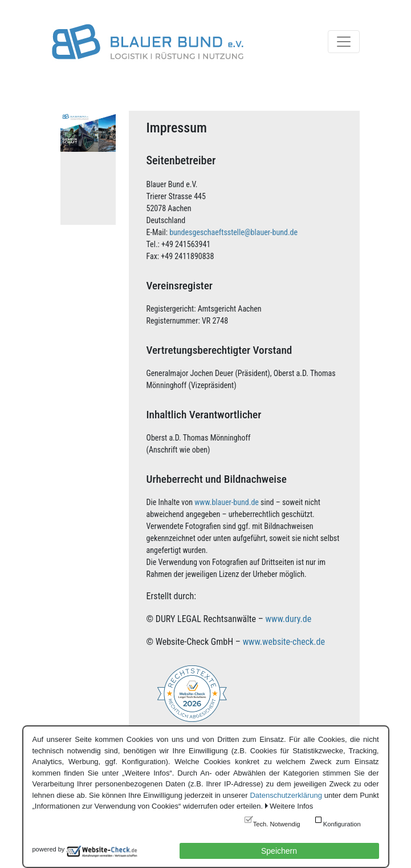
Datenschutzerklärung (286, 795)
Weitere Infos (291, 806)
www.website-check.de (284, 642)
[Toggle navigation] (344, 42)
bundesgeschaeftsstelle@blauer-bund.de (233, 232)
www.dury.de (289, 619)
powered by (49, 849)
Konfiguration (342, 824)
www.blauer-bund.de (227, 502)
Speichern (279, 851)
